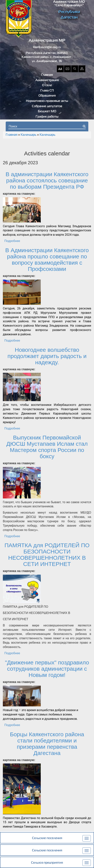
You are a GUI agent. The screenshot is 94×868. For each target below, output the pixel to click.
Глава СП (47, 91)
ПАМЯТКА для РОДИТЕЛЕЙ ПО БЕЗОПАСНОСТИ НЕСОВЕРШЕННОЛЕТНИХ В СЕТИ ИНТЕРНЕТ (47, 555)
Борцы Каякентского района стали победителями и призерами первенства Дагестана (47, 744)
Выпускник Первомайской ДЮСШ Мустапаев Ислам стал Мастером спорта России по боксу (47, 447)
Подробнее (12, 241)
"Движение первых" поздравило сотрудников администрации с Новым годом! (47, 669)
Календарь (29, 135)
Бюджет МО (47, 112)
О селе (47, 85)
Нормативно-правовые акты (47, 101)
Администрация (47, 80)
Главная (47, 75)
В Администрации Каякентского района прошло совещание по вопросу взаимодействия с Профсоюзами (47, 260)
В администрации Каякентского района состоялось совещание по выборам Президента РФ (47, 180)
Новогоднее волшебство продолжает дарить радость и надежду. (47, 356)
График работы (47, 117)
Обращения (47, 96)
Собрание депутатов (47, 106)
